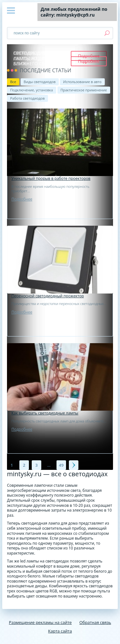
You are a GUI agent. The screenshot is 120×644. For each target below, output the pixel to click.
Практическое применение (84, 90)
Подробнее (22, 199)
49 (61, 465)
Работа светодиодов (27, 98)
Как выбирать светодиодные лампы (45, 413)
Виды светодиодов (40, 82)
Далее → (74, 465)
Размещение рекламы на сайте (40, 622)
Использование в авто (82, 82)
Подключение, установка (32, 90)
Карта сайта (60, 631)
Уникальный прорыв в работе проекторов (51, 179)
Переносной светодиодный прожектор (48, 296)
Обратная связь (95, 622)
